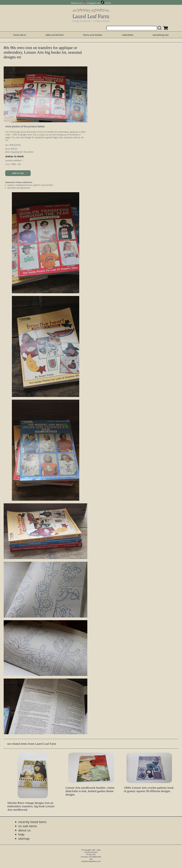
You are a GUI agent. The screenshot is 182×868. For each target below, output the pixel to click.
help (21, 834)
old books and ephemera (19, 188)
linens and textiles (93, 35)
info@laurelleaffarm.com (91, 861)
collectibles (127, 35)
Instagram (92, 3)
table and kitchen (55, 35)
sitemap (24, 839)
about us (24, 830)
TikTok (108, 3)
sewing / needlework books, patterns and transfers (30, 185)
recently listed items (32, 822)
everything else (161, 35)
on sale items (28, 826)
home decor (20, 35)
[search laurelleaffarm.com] (160, 28)
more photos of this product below (25, 126)
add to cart (18, 173)
